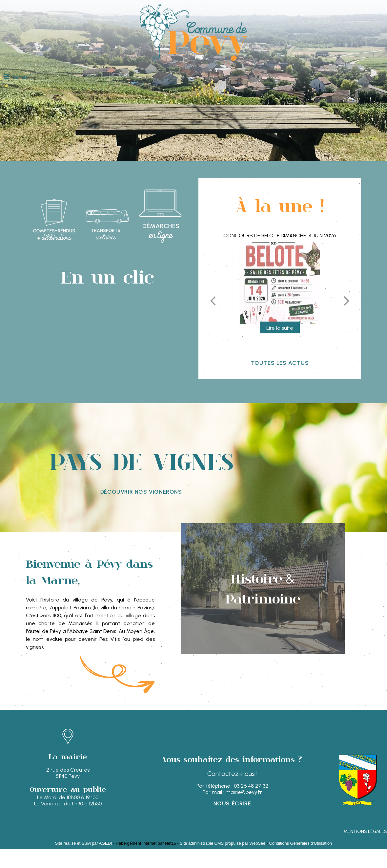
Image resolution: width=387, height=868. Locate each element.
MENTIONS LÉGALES (365, 831)
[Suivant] (347, 301)
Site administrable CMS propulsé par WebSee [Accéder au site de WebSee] (223, 843)
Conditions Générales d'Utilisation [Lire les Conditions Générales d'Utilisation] (301, 843)
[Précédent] (213, 301)
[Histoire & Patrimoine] (263, 589)
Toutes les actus (280, 363)
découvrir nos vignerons (141, 492)
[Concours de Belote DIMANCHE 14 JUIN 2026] (280, 283)
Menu (20, 77)
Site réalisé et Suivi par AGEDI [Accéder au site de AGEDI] (84, 843)
